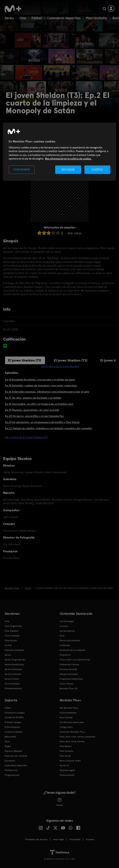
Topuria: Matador (14, 751)
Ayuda (59, 802)
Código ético (66, 727)
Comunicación (67, 775)
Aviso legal (59, 839)
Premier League (13, 722)
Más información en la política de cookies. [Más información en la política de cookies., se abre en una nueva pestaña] (68, 159)
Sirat (62, 636)
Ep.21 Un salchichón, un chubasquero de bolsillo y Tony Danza (42, 422)
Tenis (7, 741)
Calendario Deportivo (16, 765)
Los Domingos (67, 621)
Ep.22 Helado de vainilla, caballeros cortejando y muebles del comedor (49, 428)
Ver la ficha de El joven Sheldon (60, 366)
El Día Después (12, 727)
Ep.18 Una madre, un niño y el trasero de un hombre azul (39, 404)
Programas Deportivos (71, 679)
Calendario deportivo (64, 18)
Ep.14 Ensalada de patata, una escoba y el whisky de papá (40, 380)
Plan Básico (66, 746)
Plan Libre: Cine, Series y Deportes (77, 737)
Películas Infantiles (14, 650)
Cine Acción (11, 640)
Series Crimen (12, 679)
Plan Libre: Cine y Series (72, 741)
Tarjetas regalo (67, 770)
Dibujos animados (69, 674)
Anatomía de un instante (72, 650)
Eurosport (10, 761)
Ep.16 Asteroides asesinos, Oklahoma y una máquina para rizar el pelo (47, 392)
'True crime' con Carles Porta (75, 660)
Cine (23, 18)
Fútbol (37, 18)
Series (9, 18)
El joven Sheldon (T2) (71, 360)
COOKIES (90, 839)
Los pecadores (67, 631)
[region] (59, 152)
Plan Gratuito (97, 18)
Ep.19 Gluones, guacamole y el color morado (32, 410)
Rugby (8, 746)
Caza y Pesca (66, 684)
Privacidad (75, 839)
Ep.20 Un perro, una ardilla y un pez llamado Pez (34, 416)
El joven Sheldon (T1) (25, 360)
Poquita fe (65, 655)
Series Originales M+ (15, 660)
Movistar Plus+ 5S (69, 688)
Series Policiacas (13, 669)
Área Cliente (66, 717)
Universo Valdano (14, 732)
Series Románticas (14, 664)
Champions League (15, 713)
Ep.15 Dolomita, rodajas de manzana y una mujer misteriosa (41, 386)
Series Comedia (13, 674)
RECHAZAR (68, 169)
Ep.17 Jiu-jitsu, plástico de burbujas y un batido (33, 398)
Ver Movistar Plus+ (69, 708)
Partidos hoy (11, 770)
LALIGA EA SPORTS (14, 717)
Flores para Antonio (70, 640)
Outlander (65, 645)
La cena (64, 626)
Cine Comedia (12, 636)
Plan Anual (65, 756)
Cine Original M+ (13, 626)
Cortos (8, 645)
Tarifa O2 (64, 765)
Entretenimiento (13, 688)
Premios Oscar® (68, 669)
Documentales (12, 684)
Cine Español (11, 631)
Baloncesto (10, 737)
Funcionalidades (68, 713)
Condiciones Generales (72, 722)
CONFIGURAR (22, 169)
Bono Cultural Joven (70, 761)
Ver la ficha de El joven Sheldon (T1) (26, 437)
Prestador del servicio (36, 839)
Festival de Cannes (69, 664)
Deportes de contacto (16, 756)
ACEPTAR (97, 169)
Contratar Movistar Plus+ (72, 732)
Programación (12, 775)
